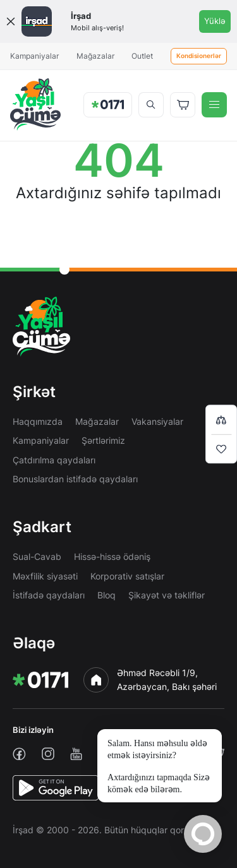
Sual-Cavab (37, 556)
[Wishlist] (221, 449)
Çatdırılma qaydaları (54, 460)
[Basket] (183, 105)
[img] (35, 104)
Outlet (142, 56)
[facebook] (19, 754)
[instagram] (48, 754)
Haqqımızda (38, 421)
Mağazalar (95, 56)
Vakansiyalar (157, 421)
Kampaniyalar (34, 56)
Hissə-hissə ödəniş (112, 556)
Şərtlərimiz (103, 440)
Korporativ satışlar (127, 576)
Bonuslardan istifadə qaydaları (75, 479)
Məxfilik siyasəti (45, 576)
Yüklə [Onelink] (215, 21)
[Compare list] (221, 419)
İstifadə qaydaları (49, 595)
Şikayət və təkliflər (167, 595)
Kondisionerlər (199, 56)
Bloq (106, 595)
